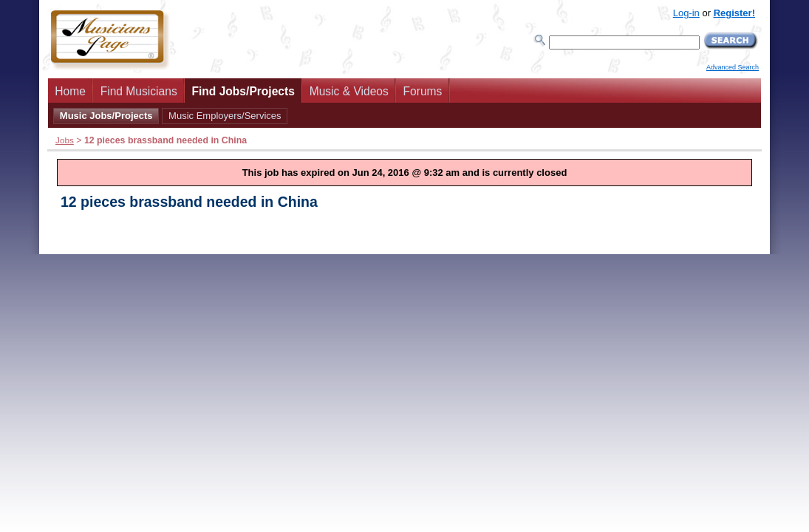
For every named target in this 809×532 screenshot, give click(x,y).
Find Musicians (139, 91)
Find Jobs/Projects (243, 91)
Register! (734, 13)
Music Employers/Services (225, 116)
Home (70, 91)
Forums (423, 91)
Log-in (686, 13)
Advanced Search (733, 67)
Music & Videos (349, 91)
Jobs (65, 140)
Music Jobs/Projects (106, 116)
